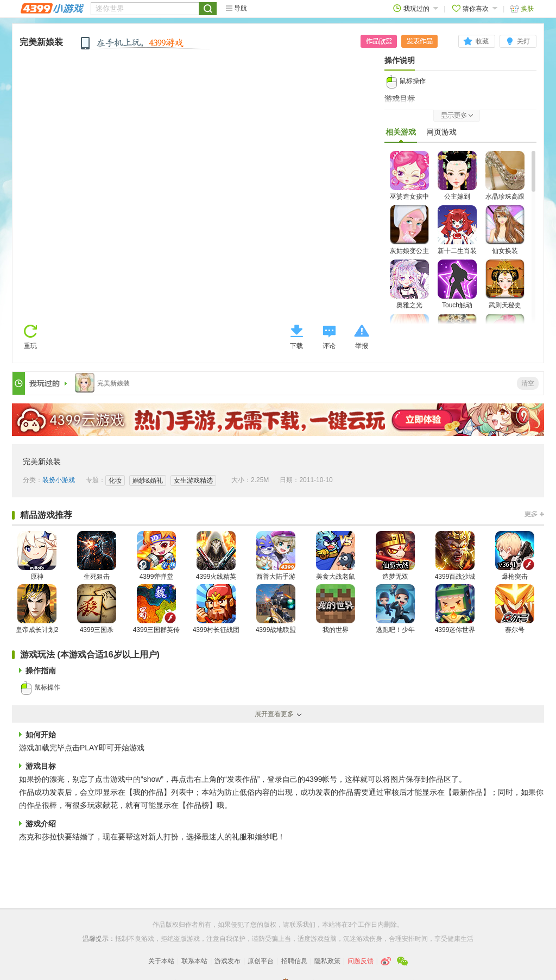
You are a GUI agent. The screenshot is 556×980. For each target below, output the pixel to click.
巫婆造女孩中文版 (409, 182)
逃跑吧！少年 (395, 609)
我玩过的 (416, 8)
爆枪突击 (515, 556)
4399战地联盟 (276, 609)
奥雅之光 (409, 284)
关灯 (523, 41)
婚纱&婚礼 (148, 480)
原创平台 (261, 961)
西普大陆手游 (276, 556)
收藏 (482, 41)
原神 (37, 556)
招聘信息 (294, 961)
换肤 (522, 8)
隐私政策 (327, 961)
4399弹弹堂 (156, 556)
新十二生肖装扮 (457, 236)
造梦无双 (395, 556)
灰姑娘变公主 (409, 230)
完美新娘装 (41, 42)
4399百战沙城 (455, 556)
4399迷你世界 (455, 609)
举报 (362, 346)
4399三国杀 (97, 609)
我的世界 (336, 609)
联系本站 (194, 961)
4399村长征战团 (216, 609)
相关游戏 (401, 135)
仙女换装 (505, 230)
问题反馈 (361, 961)
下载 (296, 346)
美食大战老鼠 (336, 556)
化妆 (115, 480)
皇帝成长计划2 (37, 609)
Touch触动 (457, 284)
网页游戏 (441, 132)
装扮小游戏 (59, 480)
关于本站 (161, 961)
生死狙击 (97, 556)
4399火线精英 (216, 556)
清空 (528, 383)
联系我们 (302, 925)
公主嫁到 (457, 176)
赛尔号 (515, 609)
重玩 (30, 346)
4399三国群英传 (157, 609)
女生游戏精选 (193, 480)
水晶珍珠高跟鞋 (505, 182)
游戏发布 (228, 961)
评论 (329, 346)
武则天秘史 (505, 284)
